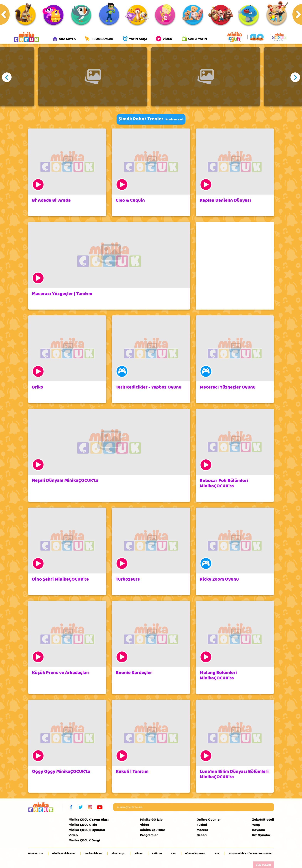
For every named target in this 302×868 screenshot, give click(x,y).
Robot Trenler (148, 119)
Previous (7, 77)
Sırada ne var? (174, 120)
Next (295, 77)
